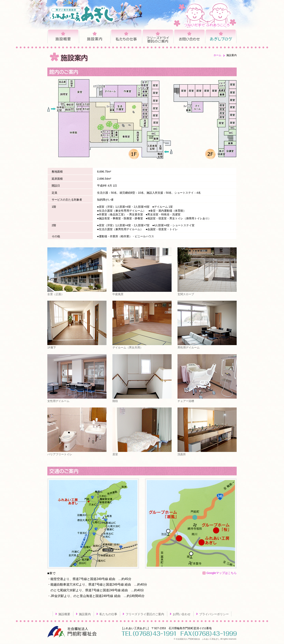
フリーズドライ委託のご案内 (158, 37)
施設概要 (63, 37)
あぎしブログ (221, 37)
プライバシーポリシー (214, 614)
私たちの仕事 (126, 37)
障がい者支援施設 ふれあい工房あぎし (82, 14)
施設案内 (95, 37)
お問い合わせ (189, 37)
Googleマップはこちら (222, 573)
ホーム (217, 55)
